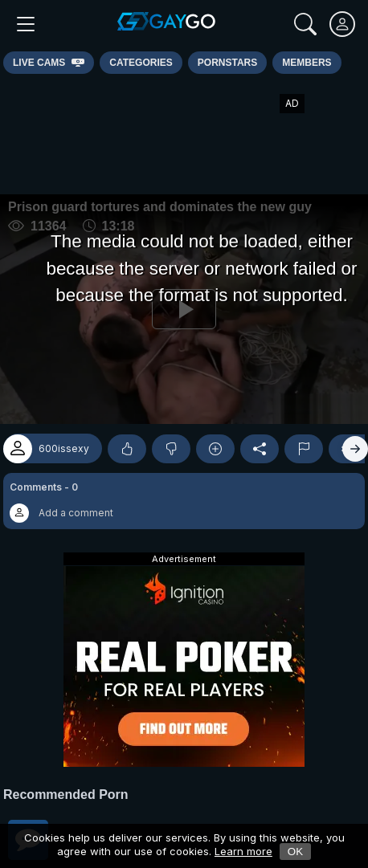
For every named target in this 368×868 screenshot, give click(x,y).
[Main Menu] (26, 24)
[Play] (184, 309)
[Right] (355, 449)
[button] (184, 501)
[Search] (305, 24)
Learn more (243, 851)
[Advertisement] (184, 134)
